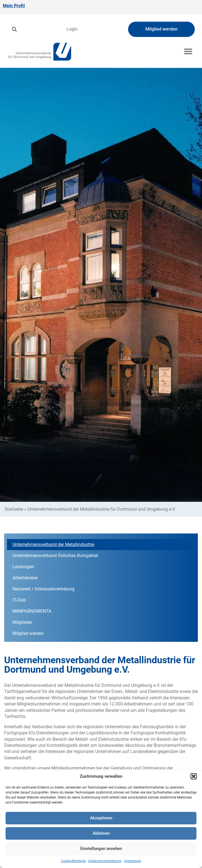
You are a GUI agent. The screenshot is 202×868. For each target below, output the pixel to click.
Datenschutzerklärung (105, 861)
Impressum (133, 861)
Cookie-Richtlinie (73, 861)
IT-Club (21, 600)
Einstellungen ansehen (101, 849)
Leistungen (23, 567)
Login (72, 29)
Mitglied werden (28, 633)
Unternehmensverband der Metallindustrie (53, 544)
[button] (194, 776)
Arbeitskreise (25, 578)
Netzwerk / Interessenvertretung (43, 589)
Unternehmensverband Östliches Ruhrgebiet (55, 556)
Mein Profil (14, 6)
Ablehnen (101, 833)
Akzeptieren (101, 818)
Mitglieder (22, 622)
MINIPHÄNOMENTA (32, 611)
